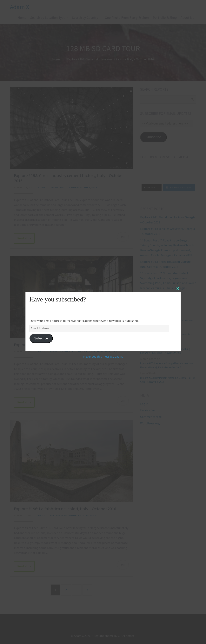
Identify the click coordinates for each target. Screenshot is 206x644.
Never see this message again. (103, 357)
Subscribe (41, 338)
